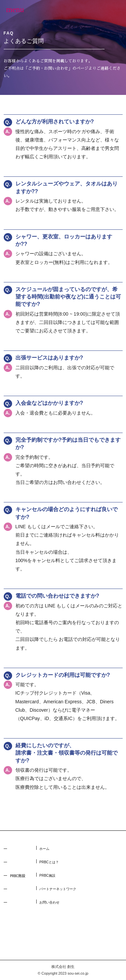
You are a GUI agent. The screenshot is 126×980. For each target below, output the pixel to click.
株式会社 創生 (63, 967)
